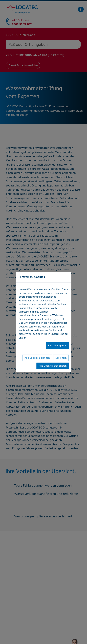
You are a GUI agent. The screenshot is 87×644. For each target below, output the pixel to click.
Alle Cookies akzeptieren (53, 366)
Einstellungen (56, 346)
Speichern (61, 358)
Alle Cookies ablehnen (37, 358)
